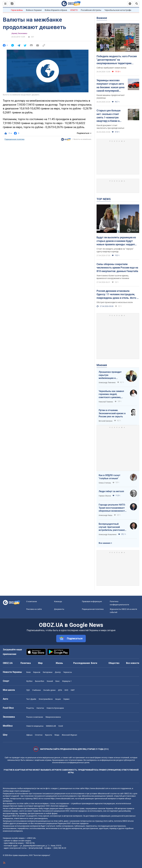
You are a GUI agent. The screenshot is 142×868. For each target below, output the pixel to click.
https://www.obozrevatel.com (97, 788)
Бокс (58, 681)
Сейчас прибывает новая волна (111, 68)
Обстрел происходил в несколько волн (115, 302)
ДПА (60, 690)
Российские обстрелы (91, 10)
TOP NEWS (104, 199)
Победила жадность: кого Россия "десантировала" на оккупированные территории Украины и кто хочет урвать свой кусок (117, 60)
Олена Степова (105, 483)
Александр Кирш (106, 515)
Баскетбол (40, 681)
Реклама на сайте (34, 609)
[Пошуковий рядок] (137, 4)
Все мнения (105, 543)
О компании (32, 601)
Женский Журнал (69, 735)
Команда (58, 601)
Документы (59, 609)
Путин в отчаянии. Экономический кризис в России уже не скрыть (112, 413)
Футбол (29, 681)
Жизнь (59, 663)
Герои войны (17, 10)
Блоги (94, 663)
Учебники (36, 690)
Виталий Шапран (106, 421)
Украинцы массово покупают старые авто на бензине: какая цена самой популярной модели (111, 86)
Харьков (37, 672)
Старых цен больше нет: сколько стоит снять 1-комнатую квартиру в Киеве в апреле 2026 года (109, 116)
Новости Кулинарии (55, 708)
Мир (40, 663)
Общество (114, 663)
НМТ (73, 690)
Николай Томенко (106, 402)
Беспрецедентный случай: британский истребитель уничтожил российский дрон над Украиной (112, 527)
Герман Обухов (105, 496)
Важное (102, 18)
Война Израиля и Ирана (56, 10)
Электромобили (46, 699)
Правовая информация (92, 601)
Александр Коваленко (108, 535)
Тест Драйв (31, 699)
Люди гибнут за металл (111, 491)
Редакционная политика (14, 139)
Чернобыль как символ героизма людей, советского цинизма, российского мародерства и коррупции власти (113, 394)
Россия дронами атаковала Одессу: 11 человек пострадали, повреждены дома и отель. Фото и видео (117, 295)
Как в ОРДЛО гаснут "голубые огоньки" (109, 477)
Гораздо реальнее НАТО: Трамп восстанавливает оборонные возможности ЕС (112, 508)
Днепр (58, 672)
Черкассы (68, 672)
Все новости (133, 663)
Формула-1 (67, 681)
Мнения (102, 365)
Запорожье (48, 672)
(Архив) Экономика (19, 33)
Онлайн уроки (49, 690)
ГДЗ (28, 690)
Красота (48, 735)
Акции (58, 699)
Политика (26, 663)
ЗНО (66, 690)
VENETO (74, 10)
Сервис (66, 699)
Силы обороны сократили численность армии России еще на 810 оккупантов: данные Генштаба (117, 268)
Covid (61, 726)
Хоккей (50, 681)
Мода (57, 735)
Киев (28, 672)
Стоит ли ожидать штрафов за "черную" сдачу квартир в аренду (115, 250)
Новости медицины (35, 726)
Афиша (29, 735)
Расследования (82, 663)
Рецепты (30, 708)
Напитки (40, 708)
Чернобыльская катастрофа (118, 10)
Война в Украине (34, 10)
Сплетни (39, 735)
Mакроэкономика (53, 717)
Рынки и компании (35, 717)
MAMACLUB (51, 726)
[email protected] (35, 848)
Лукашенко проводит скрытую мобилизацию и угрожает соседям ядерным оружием (110, 375)
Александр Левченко (107, 383)
